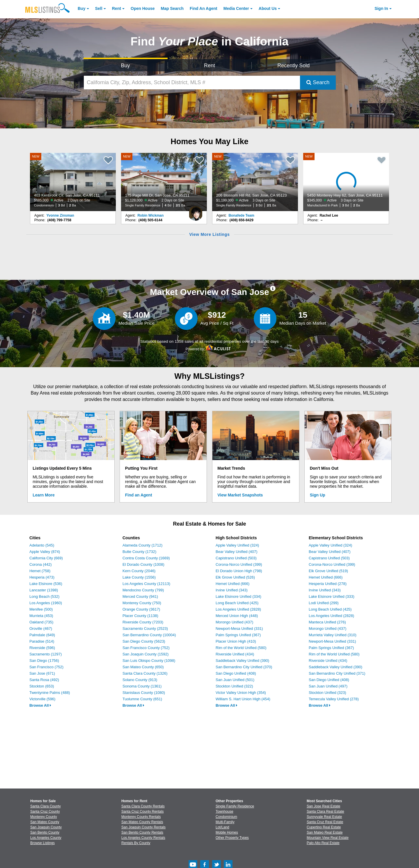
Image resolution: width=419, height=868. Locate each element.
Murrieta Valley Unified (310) (333, 635)
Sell (99, 8)
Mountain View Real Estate (328, 838)
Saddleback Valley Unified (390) (242, 661)
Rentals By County (136, 843)
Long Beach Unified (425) (237, 603)
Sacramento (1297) (46, 654)
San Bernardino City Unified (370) (244, 667)
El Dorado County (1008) (143, 564)
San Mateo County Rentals (142, 822)
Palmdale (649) (42, 635)
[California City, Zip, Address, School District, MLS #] (192, 83)
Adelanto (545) (42, 545)
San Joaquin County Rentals (143, 827)
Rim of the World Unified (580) (241, 648)
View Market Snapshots (240, 495)
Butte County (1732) (139, 552)
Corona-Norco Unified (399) (239, 564)
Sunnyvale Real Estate (324, 817)
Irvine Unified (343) (232, 590)
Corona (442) (41, 564)
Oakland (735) (41, 622)
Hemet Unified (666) (232, 584)
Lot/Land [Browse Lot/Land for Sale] (222, 827)
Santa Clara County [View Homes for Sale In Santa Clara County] (46, 806)
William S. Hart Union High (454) (243, 699)
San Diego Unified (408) (236, 673)
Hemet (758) (40, 571)
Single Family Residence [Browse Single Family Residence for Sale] (235, 806)
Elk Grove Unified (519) (328, 571)
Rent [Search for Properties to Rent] (210, 66)
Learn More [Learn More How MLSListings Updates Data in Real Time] (44, 495)
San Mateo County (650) (143, 667)
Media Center (236, 8)
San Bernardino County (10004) (149, 635)
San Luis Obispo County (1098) (149, 661)
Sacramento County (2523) (145, 629)
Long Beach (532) (44, 596)
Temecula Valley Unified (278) (334, 699)
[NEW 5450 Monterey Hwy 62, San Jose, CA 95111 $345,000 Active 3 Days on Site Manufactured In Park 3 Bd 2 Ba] (346, 182)
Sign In (381, 8)
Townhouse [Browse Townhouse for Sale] (224, 812)
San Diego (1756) (44, 661)
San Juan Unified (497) (328, 686)
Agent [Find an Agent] (204, 8)
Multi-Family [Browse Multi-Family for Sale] (225, 822)
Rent (117, 8)
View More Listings (209, 234)
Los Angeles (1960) (46, 603)
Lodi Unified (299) (324, 603)
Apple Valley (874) (45, 552)
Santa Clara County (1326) (145, 673)
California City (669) (46, 558)
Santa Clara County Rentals (143, 806)
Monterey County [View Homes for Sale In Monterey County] (44, 817)
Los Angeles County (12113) (146, 584)
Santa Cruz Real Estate (325, 822)
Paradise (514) (42, 641)
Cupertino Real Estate (324, 827)
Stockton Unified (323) (327, 693)
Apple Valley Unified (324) (237, 545)
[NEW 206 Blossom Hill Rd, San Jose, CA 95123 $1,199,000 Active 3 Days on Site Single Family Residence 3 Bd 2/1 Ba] (255, 182)
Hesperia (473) (42, 577)
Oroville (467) (41, 629)
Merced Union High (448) (237, 616)
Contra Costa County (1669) (146, 558)
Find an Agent (139, 495)
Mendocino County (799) (143, 590)
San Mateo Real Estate (325, 832)
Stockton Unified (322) (234, 686)
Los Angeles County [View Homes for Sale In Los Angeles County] (46, 838)
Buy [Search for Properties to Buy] (126, 66)
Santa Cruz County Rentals (142, 812)
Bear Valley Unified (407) (237, 552)
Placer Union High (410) (236, 641)
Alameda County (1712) (142, 545)
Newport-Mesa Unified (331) (239, 629)
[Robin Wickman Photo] (196, 211)
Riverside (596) (42, 648)
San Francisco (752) (46, 667)
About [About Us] (268, 8)
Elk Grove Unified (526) (235, 577)
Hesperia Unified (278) (328, 584)
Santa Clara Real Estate (325, 812)
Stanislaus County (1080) (144, 693)
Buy (81, 8)
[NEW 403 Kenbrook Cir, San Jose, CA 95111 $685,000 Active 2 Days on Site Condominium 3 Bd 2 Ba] (73, 182)
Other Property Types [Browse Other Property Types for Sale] (232, 838)
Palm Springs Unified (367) (238, 635)
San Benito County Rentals (142, 832)
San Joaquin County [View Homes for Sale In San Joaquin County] (46, 827)
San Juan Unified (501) (235, 680)
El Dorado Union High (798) (239, 571)
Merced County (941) (140, 596)
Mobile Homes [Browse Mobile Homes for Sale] (227, 832)
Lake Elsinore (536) (46, 584)
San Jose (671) (42, 673)
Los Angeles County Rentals (143, 838)
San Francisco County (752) (146, 648)
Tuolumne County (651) (142, 699)
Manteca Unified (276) (327, 622)
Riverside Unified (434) (235, 654)
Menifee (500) (41, 609)
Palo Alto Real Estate (323, 843)
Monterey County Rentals (141, 817)
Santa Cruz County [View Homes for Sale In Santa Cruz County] (45, 812)
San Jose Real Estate (323, 806)
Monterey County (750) (142, 603)
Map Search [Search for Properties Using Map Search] (172, 8)
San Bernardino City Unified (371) (337, 673)
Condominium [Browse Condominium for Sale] (226, 817)
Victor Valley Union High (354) (241, 693)
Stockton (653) (42, 686)
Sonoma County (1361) (142, 686)
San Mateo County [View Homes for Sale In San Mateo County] (45, 822)
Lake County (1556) (139, 577)
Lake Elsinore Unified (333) (332, 596)
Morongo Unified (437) (234, 622)
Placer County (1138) (140, 616)
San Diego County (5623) (144, 641)
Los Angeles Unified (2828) (238, 609)
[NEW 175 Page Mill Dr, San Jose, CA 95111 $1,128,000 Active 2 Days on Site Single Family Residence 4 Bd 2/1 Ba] (164, 182)
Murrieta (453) (41, 616)
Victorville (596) (42, 699)
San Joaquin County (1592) (145, 654)
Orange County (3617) (141, 609)
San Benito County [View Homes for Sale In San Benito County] (45, 832)
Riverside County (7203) (143, 622)
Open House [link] (143, 8)
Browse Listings (42, 843)
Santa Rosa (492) (44, 680)
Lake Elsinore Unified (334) (238, 596)
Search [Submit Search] (318, 82)
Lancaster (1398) (44, 590)
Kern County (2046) (139, 571)
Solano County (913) (140, 680)
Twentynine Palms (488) (50, 693)
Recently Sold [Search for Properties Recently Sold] (293, 66)
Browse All (40, 705)
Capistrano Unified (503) (236, 558)
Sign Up (318, 495)
